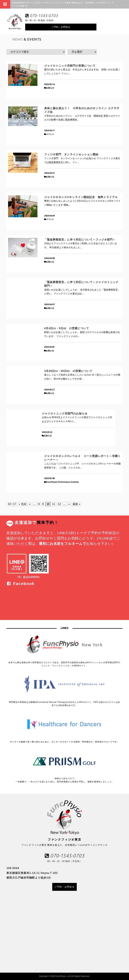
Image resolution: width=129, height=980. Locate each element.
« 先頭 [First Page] (22, 504)
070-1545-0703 (42, 16)
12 (59, 504)
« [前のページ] (30, 504)
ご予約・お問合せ (61, 27)
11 (54, 504)
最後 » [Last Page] (76, 504)
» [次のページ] (69, 504)
